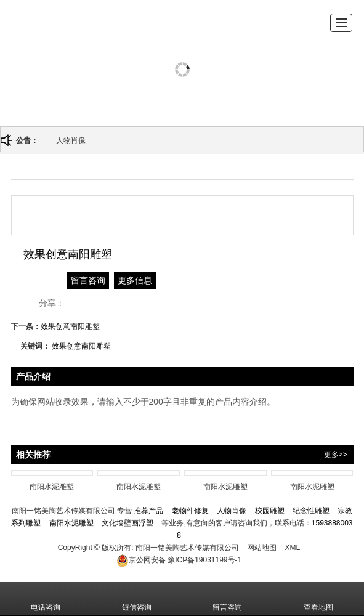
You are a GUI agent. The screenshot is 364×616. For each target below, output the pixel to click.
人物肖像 (71, 140)
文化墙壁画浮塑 (127, 523)
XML (293, 548)
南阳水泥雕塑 (71, 523)
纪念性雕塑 (311, 511)
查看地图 (318, 599)
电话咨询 (46, 599)
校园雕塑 (270, 511)
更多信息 (135, 280)
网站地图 (262, 548)
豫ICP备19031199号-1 (179, 560)
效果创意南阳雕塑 (70, 326)
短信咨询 (137, 599)
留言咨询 (88, 280)
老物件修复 (190, 511)
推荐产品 (148, 511)
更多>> (336, 455)
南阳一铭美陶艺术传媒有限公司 (187, 548)
